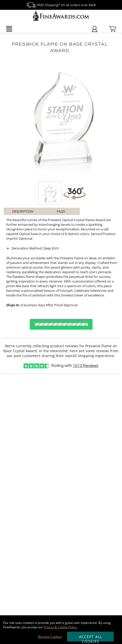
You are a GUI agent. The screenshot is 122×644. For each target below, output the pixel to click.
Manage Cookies (50, 637)
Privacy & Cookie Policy (60, 627)
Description (23, 211)
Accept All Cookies (91, 638)
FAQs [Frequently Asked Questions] (61, 211)
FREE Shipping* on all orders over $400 (61, 5)
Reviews (86, 366)
